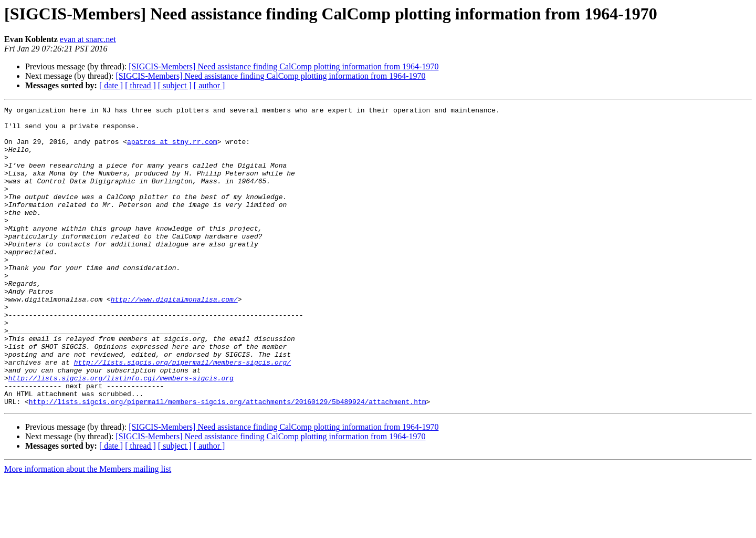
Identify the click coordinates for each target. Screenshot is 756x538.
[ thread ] (140, 85)
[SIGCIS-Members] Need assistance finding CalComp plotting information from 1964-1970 (283, 66)
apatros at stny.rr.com (172, 149)
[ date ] (111, 85)
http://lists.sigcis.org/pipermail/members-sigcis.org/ (182, 414)
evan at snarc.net (88, 39)
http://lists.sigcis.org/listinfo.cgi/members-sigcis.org (121, 433)
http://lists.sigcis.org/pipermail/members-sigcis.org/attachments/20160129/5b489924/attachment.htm (228, 461)
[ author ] (209, 85)
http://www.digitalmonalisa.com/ (174, 338)
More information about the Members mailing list (88, 529)
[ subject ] (175, 85)
